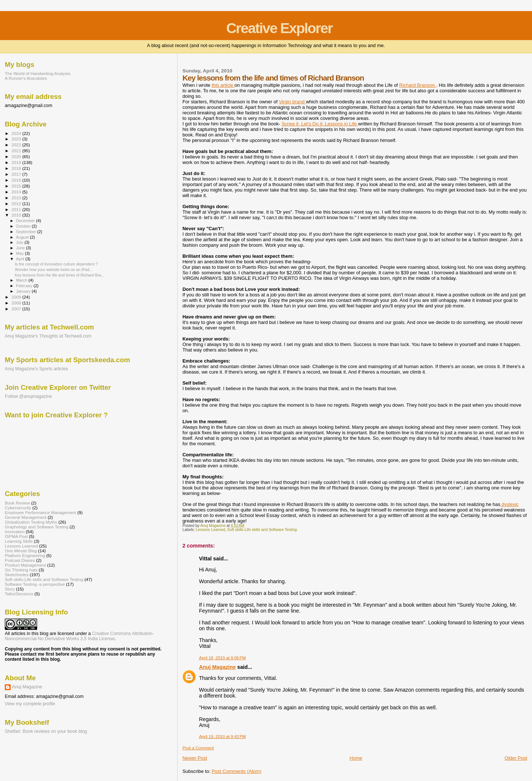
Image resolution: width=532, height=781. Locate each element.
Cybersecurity (18, 508)
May (21, 253)
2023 (17, 139)
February (25, 286)
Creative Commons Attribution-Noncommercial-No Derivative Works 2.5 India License (79, 636)
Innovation (15, 532)
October (24, 226)
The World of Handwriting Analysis (38, 73)
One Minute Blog (21, 551)
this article (223, 85)
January (24, 291)
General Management (26, 517)
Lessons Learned (211, 530)
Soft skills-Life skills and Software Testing (262, 530)
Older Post (516, 758)
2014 (17, 192)
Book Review (17, 503)
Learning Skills (19, 541)
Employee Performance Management (40, 512)
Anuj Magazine (217, 667)
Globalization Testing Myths (31, 522)
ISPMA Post (16, 536)
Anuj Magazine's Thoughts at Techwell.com (48, 336)
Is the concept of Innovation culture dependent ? (56, 264)
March (22, 280)
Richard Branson (418, 85)
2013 (17, 198)
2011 (17, 209)
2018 (17, 168)
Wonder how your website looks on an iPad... (54, 270)
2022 (17, 145)
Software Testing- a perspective (35, 584)
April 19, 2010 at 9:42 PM (222, 737)
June (21, 248)
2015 (17, 186)
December (26, 221)
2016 (17, 180)
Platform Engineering (25, 555)
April (21, 259)
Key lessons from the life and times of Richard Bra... (59, 275)
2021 (17, 151)
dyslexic (510, 504)
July (20, 242)
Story (10, 589)
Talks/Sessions (19, 594)
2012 (17, 204)
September (27, 232)
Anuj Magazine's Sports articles (36, 369)
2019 (17, 162)
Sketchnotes (17, 575)
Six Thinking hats (21, 570)
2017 (17, 174)
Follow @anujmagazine (28, 396)
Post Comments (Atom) (237, 771)
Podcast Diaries (20, 560)
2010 (17, 215)
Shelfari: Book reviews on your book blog (46, 731)
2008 (17, 303)
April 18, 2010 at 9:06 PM (222, 658)
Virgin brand (292, 102)
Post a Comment (198, 748)
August (23, 237)
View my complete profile (30, 704)
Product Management (25, 565)
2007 (17, 309)
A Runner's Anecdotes (26, 78)
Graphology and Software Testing (37, 527)
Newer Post (195, 758)
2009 (17, 297)
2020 (17, 156)
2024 (17, 133)
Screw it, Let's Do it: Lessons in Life (320, 124)
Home (356, 758)
